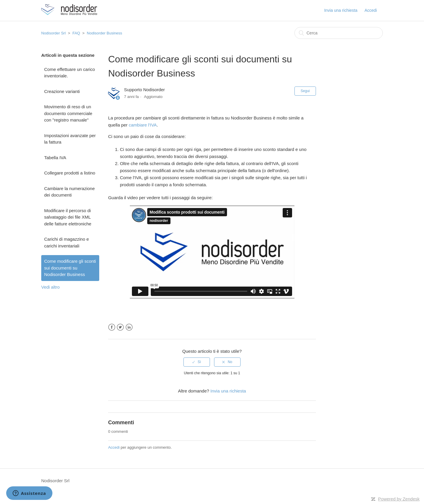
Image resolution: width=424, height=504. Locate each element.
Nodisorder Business (105, 33)
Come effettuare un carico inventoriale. (69, 73)
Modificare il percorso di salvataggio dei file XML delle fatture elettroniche (68, 217)
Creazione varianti (62, 91)
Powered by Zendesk (399, 499)
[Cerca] (339, 33)
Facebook (112, 327)
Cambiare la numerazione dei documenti (69, 192)
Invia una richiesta (341, 10)
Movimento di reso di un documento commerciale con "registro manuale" (68, 113)
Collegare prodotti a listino (70, 173)
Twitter (120, 327)
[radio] (197, 362)
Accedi (114, 447)
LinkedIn (129, 327)
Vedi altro (50, 287)
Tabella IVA (55, 158)
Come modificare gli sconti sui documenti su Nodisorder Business (70, 268)
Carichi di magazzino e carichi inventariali (67, 242)
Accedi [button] (371, 10)
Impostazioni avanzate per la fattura (70, 139)
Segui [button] (305, 91)
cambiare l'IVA (143, 125)
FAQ (76, 33)
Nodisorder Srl (53, 33)
